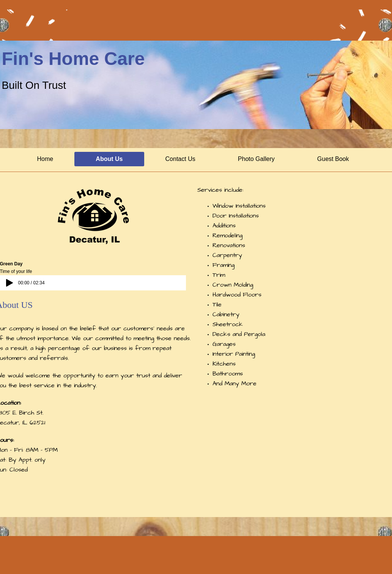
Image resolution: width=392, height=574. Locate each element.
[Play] (9, 283)
